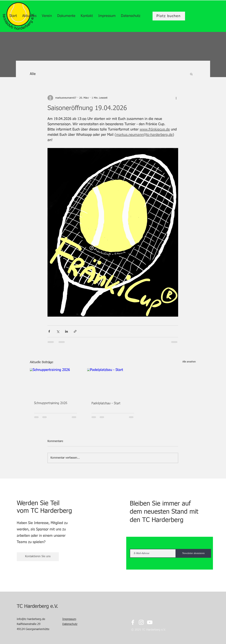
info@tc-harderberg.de (31, 619)
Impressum (69, 619)
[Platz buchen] (169, 16)
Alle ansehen (189, 362)
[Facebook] (133, 622)
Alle (33, 74)
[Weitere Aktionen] (176, 98)
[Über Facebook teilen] (49, 331)
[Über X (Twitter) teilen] (58, 331)
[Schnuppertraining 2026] (56, 383)
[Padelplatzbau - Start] (113, 383)
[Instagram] (141, 622)
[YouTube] (150, 622)
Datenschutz (70, 624)
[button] (191, 74)
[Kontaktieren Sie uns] (38, 557)
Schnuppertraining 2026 (51, 403)
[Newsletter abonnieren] (193, 553)
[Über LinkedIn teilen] (66, 331)
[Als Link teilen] (75, 331)
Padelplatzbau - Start (106, 403)
